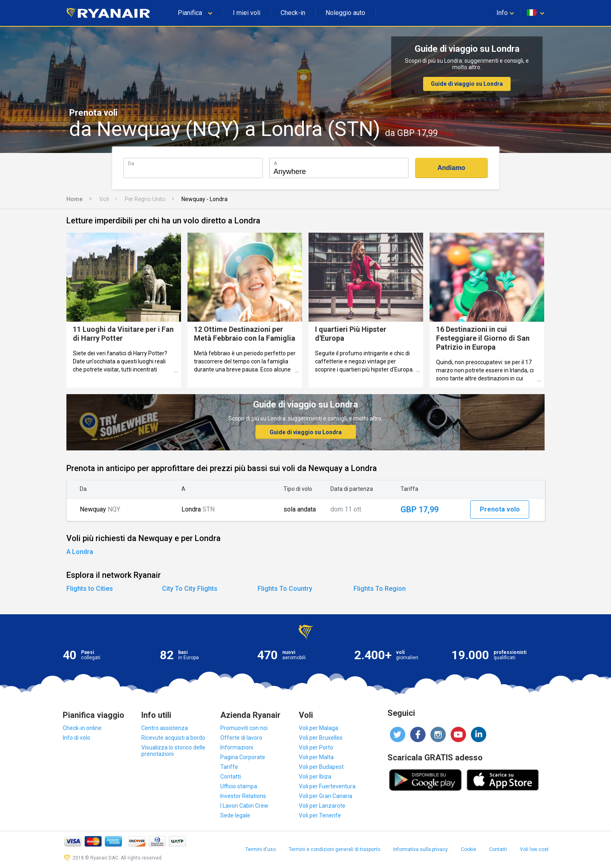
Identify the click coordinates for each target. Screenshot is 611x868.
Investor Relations (243, 796)
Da (131, 163)
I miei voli (247, 13)
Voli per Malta (316, 757)
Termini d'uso (261, 849)
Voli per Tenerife (320, 815)
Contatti (231, 777)
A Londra (80, 552)
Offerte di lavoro (241, 738)
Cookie (468, 849)
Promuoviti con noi (244, 728)
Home (75, 199)
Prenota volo (500, 509)
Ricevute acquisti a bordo (173, 738)
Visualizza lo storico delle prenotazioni (173, 751)
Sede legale (235, 815)
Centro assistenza (165, 728)
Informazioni (237, 747)
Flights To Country (285, 589)
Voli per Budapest (321, 767)
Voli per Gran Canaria (326, 796)
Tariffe (229, 767)
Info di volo (77, 738)
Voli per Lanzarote (322, 806)
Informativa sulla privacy (420, 849)
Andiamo (451, 168)
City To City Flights (190, 589)
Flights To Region (380, 589)
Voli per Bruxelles (321, 738)
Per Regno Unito (145, 199)
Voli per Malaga (318, 728)
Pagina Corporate (243, 757)
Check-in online (82, 728)
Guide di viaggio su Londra (467, 84)
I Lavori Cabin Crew (244, 806)
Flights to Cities (90, 589)
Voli (104, 199)
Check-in (293, 13)
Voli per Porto (316, 747)
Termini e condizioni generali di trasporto (334, 849)
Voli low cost (534, 849)
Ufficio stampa (239, 786)
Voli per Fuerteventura (327, 786)
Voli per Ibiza (315, 777)
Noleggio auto (345, 13)
